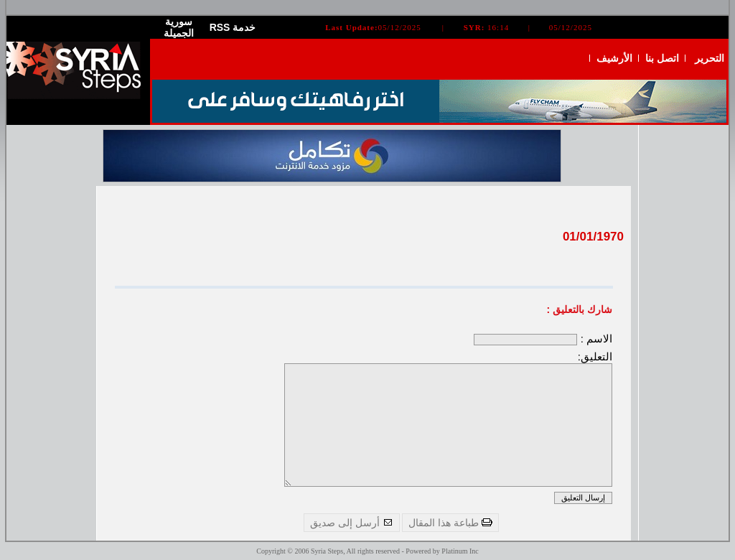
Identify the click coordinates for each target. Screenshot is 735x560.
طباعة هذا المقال (450, 523)
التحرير (710, 58)
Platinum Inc (460, 551)
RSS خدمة (233, 27)
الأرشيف (614, 58)
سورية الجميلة (179, 27)
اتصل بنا (662, 58)
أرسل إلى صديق (352, 523)
